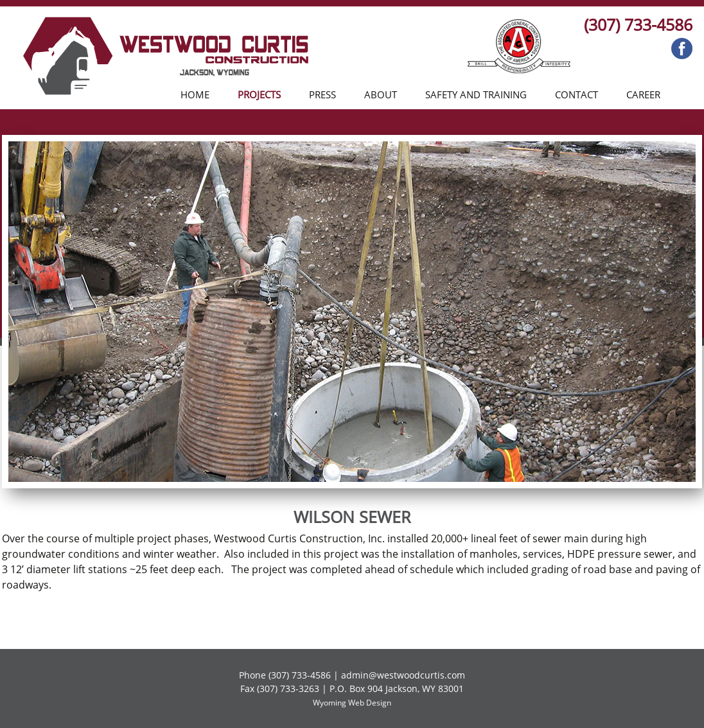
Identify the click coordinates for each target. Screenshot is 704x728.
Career (643, 94)
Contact (576, 94)
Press (322, 94)
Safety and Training (476, 94)
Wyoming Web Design (352, 703)
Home (195, 94)
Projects (259, 94)
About (381, 94)
